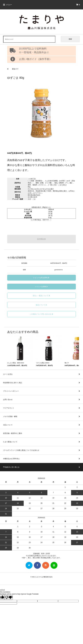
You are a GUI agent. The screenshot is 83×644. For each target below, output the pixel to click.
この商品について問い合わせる (41, 314)
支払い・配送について (41, 296)
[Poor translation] (9, 597)
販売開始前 (41, 239)
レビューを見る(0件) (41, 278)
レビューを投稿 (41, 287)
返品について (41, 305)
